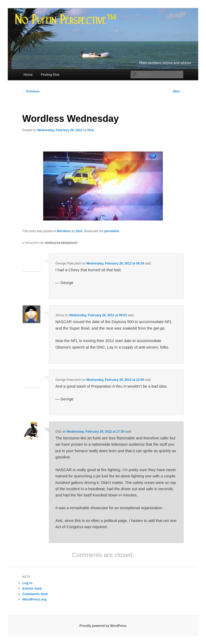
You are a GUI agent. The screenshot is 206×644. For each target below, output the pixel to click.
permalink (112, 231)
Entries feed (32, 588)
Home (28, 75)
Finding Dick (50, 75)
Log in (27, 583)
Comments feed (35, 594)
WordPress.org (34, 599)
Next (178, 91)
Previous (31, 91)
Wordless (64, 231)
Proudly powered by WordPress (103, 626)
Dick (91, 130)
